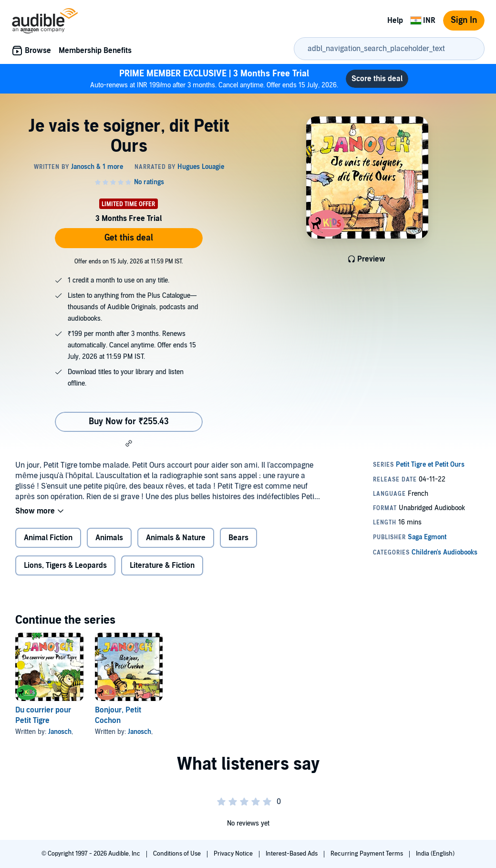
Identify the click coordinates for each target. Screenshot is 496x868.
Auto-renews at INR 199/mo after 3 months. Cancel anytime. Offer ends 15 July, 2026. (214, 78)
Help (395, 21)
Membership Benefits (95, 51)
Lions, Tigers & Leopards (65, 565)
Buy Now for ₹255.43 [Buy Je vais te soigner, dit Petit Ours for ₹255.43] (129, 422)
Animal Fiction (48, 538)
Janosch (60, 732)
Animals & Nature (176, 538)
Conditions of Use (178, 854)
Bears (238, 538)
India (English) (435, 854)
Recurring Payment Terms (367, 854)
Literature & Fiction (162, 565)
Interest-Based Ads (292, 854)
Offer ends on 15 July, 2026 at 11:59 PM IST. (129, 261)
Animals (109, 538)
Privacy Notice (234, 854)
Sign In (464, 20)
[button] (129, 443)
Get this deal (129, 238)
